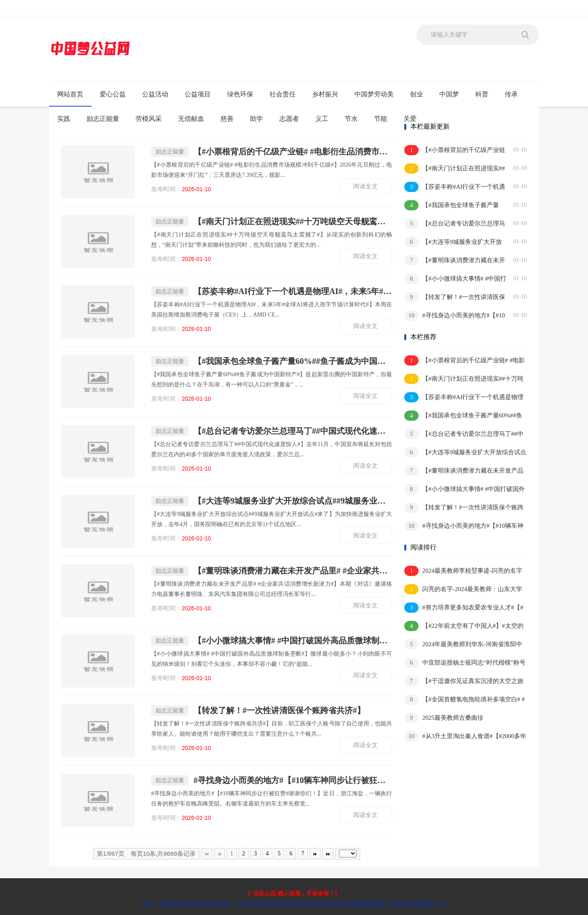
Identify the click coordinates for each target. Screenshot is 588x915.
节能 (381, 119)
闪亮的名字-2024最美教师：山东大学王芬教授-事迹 (463, 590)
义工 (322, 119)
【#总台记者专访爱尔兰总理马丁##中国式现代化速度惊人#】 (272, 431)
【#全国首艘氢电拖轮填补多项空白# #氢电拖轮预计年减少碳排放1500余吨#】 (464, 700)
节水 (351, 119)
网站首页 (70, 94)
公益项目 (198, 94)
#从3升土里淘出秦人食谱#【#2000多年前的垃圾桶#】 (465, 737)
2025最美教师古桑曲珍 (444, 718)
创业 (416, 94)
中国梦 (449, 94)
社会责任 (283, 94)
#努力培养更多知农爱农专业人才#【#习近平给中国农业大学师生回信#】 (464, 608)
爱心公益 (113, 94)
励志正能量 (103, 119)
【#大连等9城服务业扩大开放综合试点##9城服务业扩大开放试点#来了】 (272, 501)
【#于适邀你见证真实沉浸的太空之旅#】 (464, 682)
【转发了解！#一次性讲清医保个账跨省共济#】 (258, 711)
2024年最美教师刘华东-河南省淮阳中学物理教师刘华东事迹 (463, 645)
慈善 (227, 119)
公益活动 (155, 94)
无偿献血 (191, 119)
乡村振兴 (325, 94)
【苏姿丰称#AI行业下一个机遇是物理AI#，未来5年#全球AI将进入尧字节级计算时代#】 (272, 291)
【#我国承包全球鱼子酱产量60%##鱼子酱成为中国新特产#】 (272, 361)
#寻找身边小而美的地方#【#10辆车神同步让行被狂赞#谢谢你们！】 (272, 780)
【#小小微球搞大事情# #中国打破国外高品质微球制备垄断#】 (272, 641)
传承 (511, 94)
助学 (256, 119)
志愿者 (289, 119)
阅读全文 (365, 186)
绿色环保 (240, 94)
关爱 (410, 119)
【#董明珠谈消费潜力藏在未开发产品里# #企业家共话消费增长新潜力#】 (272, 571)
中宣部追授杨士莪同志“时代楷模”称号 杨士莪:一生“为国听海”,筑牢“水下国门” (465, 663)
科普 (482, 94)
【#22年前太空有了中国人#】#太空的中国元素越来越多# (464, 626)
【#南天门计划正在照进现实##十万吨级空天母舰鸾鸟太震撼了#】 (272, 222)
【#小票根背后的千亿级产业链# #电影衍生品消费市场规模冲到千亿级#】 (272, 152)
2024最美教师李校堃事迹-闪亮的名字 (463, 571)
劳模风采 (149, 119)
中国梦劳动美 (374, 94)
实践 (64, 119)
